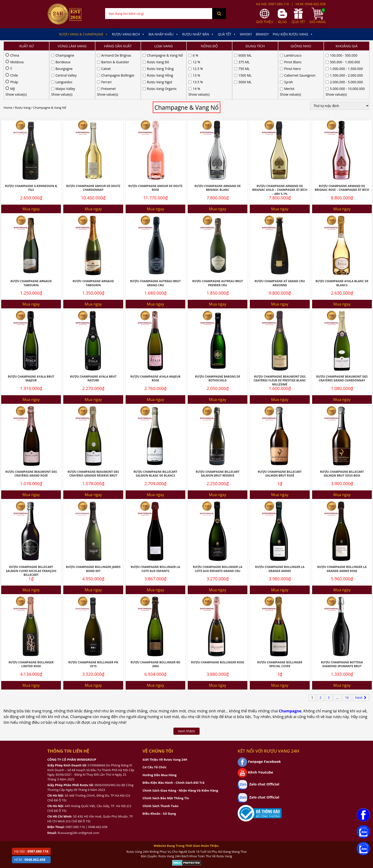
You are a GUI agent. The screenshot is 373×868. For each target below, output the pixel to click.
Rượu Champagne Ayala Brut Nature (93, 330)
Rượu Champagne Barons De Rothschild (218, 330)
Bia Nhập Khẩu (163, 34)
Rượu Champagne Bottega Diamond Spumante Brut (342, 616)
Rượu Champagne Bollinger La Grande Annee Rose (342, 520)
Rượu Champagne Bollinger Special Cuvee (280, 616)
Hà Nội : (31, 851)
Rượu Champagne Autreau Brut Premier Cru (218, 234)
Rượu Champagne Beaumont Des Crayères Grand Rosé (31, 425)
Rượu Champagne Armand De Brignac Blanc (217, 139)
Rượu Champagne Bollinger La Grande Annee (280, 520)
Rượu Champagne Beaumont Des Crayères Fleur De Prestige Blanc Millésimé (280, 332)
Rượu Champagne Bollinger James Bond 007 (93, 520)
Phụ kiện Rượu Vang (293, 34)
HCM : (30, 860)
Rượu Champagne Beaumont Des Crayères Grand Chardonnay (342, 330)
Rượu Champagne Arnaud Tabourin (31, 234)
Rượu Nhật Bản (198, 34)
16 (347, 649)
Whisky (246, 34)
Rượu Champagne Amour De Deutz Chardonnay (93, 139)
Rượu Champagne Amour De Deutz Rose (155, 139)
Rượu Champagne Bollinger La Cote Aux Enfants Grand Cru (218, 520)
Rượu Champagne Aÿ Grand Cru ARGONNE (280, 234)
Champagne (290, 662)
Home (8, 59)
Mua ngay (31, 160)
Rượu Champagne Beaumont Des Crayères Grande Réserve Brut (93, 425)
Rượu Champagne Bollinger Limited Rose (31, 616)
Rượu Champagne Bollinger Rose (218, 614)
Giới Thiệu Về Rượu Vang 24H (165, 711)
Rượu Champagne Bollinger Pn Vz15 (93, 616)
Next (361, 649)
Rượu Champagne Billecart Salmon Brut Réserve (218, 425)
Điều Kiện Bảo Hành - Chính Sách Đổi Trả (173, 734)
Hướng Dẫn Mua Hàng (160, 726)
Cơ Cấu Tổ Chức (155, 718)
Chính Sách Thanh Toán (160, 757)
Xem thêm (186, 682)
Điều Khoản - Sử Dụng (159, 765)
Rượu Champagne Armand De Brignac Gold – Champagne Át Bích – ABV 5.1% (280, 141)
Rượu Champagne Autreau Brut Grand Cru (155, 234)
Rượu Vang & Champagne (83, 34)
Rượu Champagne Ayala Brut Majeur (31, 330)
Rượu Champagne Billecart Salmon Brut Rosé (280, 425)
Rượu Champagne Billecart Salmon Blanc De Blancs (155, 425)
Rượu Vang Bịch (128, 34)
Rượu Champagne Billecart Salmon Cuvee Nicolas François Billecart (31, 522)
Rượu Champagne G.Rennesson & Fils (31, 139)
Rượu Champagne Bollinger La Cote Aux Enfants (156, 520)
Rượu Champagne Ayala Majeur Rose (155, 330)
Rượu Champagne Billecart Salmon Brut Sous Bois (342, 425)
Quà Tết (227, 34)
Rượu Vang (23, 59)
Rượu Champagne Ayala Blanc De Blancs (342, 234)
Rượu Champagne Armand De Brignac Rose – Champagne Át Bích (342, 139)
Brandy (262, 34)
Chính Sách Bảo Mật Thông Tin (166, 749)
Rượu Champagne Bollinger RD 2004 (155, 616)
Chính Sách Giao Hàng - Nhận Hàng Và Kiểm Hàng (180, 742)
